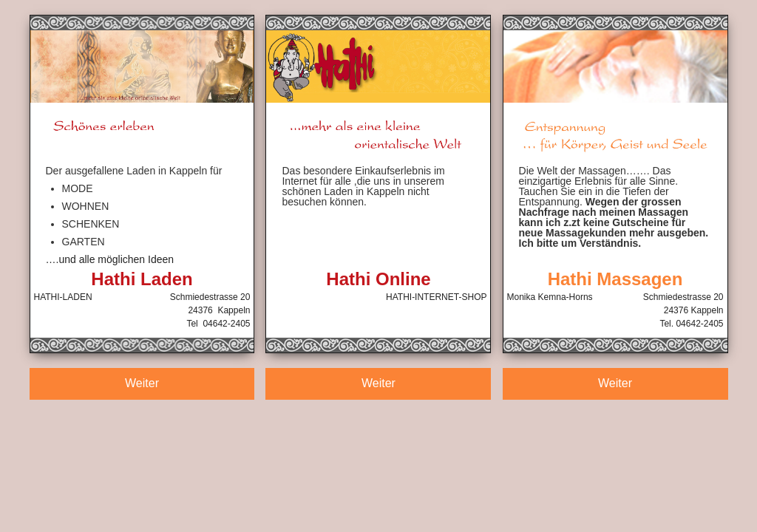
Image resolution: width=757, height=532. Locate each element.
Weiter (142, 383)
